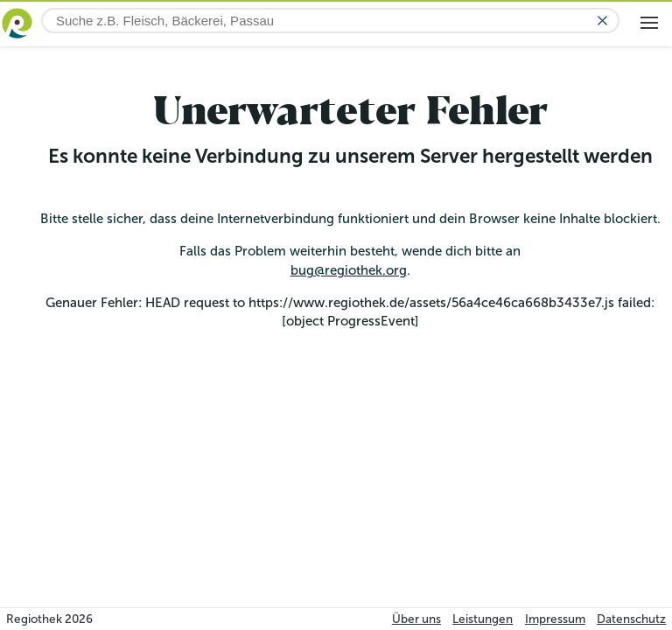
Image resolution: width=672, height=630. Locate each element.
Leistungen (483, 619)
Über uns (416, 619)
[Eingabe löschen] (602, 21)
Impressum (555, 619)
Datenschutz (631, 619)
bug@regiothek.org (349, 270)
